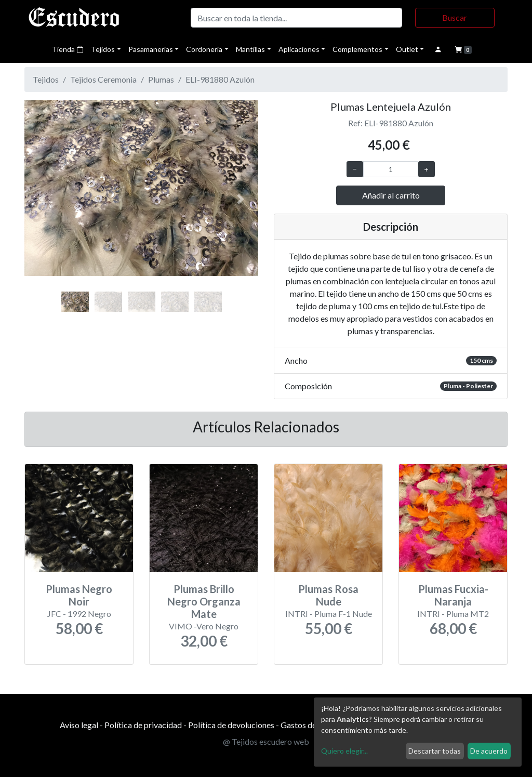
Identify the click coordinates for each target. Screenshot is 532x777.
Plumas (161, 79)
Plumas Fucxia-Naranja (453, 595)
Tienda (68, 49)
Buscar (455, 17)
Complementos (357, 49)
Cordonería (204, 49)
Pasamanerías (151, 49)
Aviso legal (79, 725)
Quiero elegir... (344, 751)
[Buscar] (296, 18)
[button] (42, 199)
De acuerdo (489, 751)
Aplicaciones (299, 49)
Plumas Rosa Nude (328, 595)
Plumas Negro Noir (79, 595)
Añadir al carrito (391, 195)
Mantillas (250, 49)
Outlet (407, 49)
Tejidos (103, 49)
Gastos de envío (309, 725)
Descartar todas (435, 751)
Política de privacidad (143, 725)
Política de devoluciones (231, 725)
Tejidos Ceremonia (103, 79)
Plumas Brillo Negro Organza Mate (204, 601)
